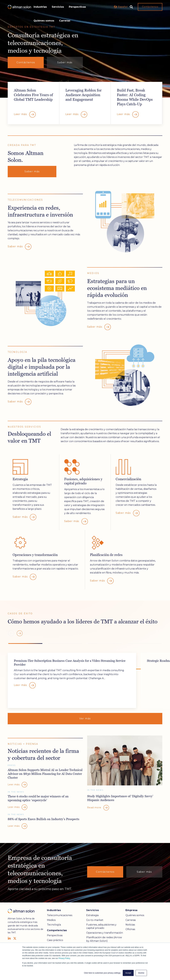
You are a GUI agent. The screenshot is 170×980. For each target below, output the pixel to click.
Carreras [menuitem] (131, 920)
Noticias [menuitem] (130, 925)
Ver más (85, 719)
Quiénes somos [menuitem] (135, 915)
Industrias (40, 7)
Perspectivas (77, 7)
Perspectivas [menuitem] (55, 935)
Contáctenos (150, 7)
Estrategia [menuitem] (92, 915)
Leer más (25, 685)
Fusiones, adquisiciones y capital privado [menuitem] (101, 926)
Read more (98, 808)
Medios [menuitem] (51, 920)
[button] (20, 633)
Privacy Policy (64, 958)
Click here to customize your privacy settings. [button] (102, 973)
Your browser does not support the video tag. (85, 49)
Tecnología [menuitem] (54, 925)
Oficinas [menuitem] (130, 929)
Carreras (65, 21)
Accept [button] (128, 973)
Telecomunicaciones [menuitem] (60, 915)
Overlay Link (33, 103)
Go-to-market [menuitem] (95, 920)
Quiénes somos (44, 21)
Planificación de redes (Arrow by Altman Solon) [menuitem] (104, 939)
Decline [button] (141, 973)
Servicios (58, 7)
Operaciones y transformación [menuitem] (105, 933)
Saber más (65, 62)
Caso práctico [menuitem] (55, 940)
